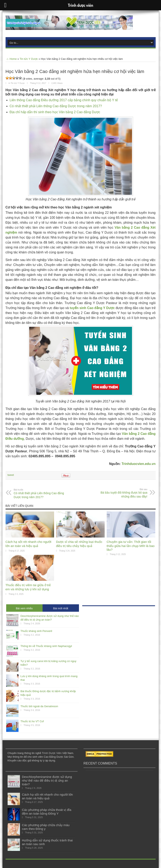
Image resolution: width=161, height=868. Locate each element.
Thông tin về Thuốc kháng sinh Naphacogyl (46, 646)
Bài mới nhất (61, 608)
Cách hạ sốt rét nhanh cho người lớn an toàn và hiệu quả (47, 796)
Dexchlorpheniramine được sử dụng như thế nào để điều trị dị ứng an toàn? (47, 780)
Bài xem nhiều (24, 608)
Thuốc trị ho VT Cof (32, 721)
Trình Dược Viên (52, 753)
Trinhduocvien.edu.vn (138, 464)
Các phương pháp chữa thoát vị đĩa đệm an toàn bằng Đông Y (47, 812)
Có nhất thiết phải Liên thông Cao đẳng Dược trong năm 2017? (56, 106)
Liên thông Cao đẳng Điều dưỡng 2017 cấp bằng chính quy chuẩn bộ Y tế (64, 100)
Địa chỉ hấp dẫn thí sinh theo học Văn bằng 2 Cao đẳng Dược (55, 112)
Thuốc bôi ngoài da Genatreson (39, 706)
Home (11, 59)
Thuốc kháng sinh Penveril (36, 631)
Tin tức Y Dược (29, 59)
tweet (11, 475)
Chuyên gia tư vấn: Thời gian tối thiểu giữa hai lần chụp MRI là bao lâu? (131, 546)
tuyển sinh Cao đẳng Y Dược (92, 308)
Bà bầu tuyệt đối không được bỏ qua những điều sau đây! (122, 493)
